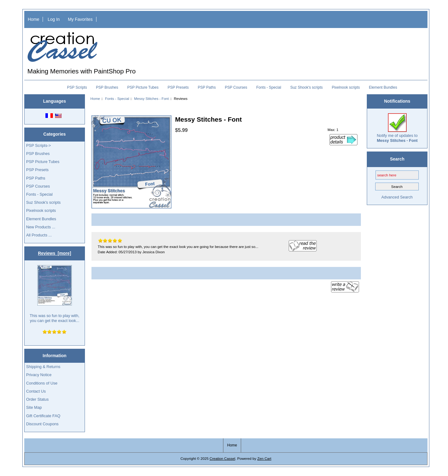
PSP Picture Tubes (143, 87)
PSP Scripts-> (38, 145)
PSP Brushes (107, 87)
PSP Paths (207, 87)
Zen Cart (264, 458)
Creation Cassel (222, 458)
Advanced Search (397, 197)
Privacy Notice (39, 375)
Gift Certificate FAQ (43, 416)
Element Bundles (383, 87)
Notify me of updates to (397, 128)
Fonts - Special (117, 98)
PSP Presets (178, 87)
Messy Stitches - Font (151, 98)
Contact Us (36, 391)
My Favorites (80, 19)
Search (397, 159)
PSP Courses (236, 87)
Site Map (34, 407)
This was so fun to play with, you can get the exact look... (55, 294)
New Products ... (41, 227)
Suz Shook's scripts (306, 87)
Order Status (37, 399)
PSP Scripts (77, 87)
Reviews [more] (55, 253)
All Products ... (39, 235)
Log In (54, 19)
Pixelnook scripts (346, 87)
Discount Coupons (42, 424)
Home (33, 19)
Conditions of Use (42, 383)
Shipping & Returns (43, 367)
